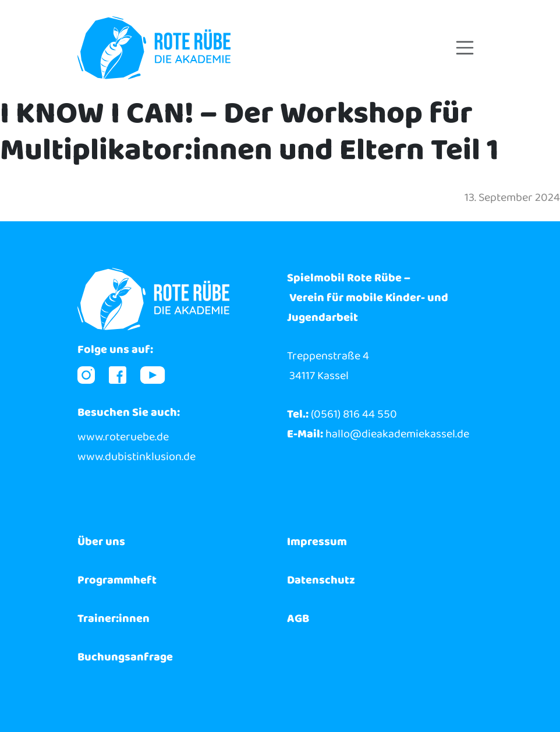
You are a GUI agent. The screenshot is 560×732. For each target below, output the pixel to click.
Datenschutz (321, 580)
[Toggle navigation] (465, 48)
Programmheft (117, 580)
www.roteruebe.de (123, 437)
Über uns (101, 542)
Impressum (317, 542)
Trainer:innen (114, 618)
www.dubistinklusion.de (137, 457)
